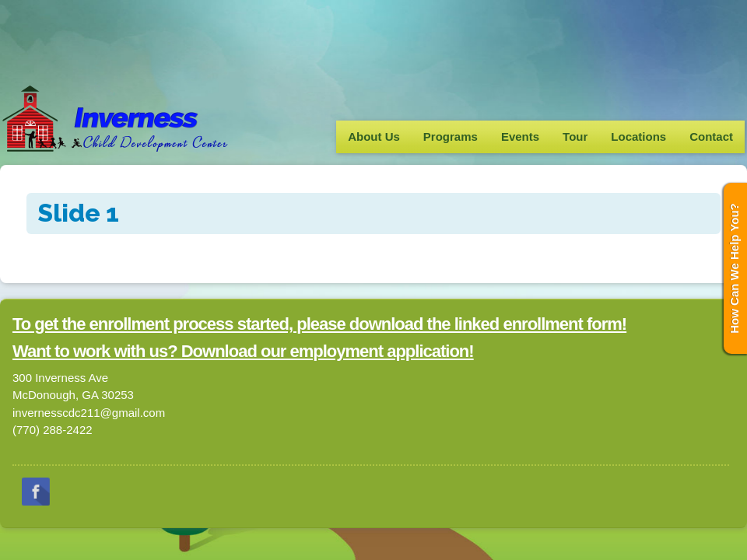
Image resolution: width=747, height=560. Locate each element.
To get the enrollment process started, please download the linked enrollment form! (319, 324)
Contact (711, 136)
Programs (451, 136)
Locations (638, 136)
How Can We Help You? (734, 268)
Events (520, 136)
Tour (575, 136)
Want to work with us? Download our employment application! (243, 351)
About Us (374, 136)
